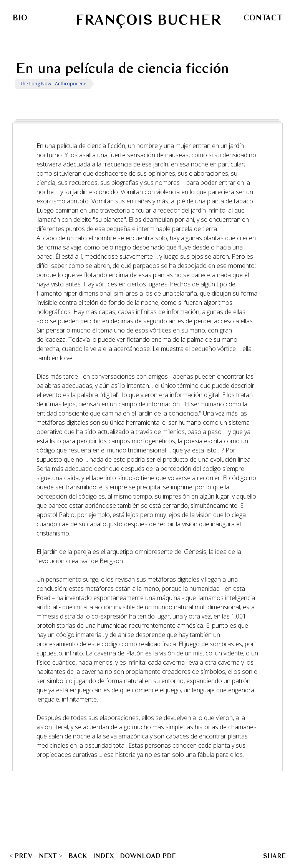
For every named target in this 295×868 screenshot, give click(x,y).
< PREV (21, 856)
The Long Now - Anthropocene (53, 84)
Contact (263, 18)
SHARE (274, 856)
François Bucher (148, 20)
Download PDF (148, 856)
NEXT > (51, 856)
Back (78, 856)
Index (104, 856)
